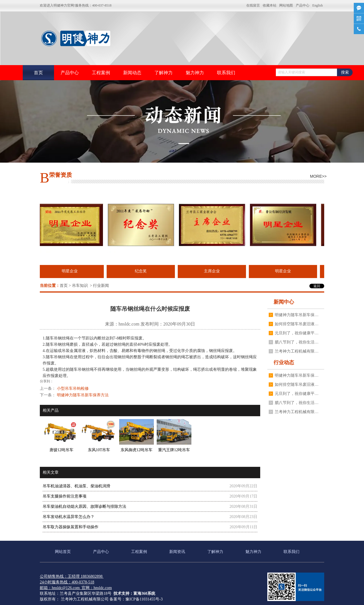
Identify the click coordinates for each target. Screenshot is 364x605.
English (318, 5)
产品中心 (303, 5)
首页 (38, 73)
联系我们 (226, 73)
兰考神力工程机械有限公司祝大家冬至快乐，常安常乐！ (297, 351)
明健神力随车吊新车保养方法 (297, 315)
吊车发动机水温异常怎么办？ (69, 517)
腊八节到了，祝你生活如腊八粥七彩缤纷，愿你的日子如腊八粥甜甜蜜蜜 (297, 342)
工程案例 (101, 73)
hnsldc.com (129, 324)
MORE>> (317, 176)
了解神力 (164, 73)
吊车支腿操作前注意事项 (65, 496)
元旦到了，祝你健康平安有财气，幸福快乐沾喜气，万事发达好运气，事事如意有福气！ (297, 333)
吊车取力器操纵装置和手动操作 (71, 527)
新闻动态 (132, 73)
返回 (317, 286)
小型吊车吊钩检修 (73, 389)
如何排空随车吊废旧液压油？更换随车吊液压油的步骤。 (297, 324)
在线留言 (253, 5)
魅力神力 (195, 73)
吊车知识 (80, 286)
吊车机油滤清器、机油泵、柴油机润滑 (76, 486)
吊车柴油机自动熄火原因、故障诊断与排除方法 (84, 506)
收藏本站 (270, 5)
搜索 (345, 72)
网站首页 (63, 552)
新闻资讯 (177, 552)
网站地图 (286, 5)
